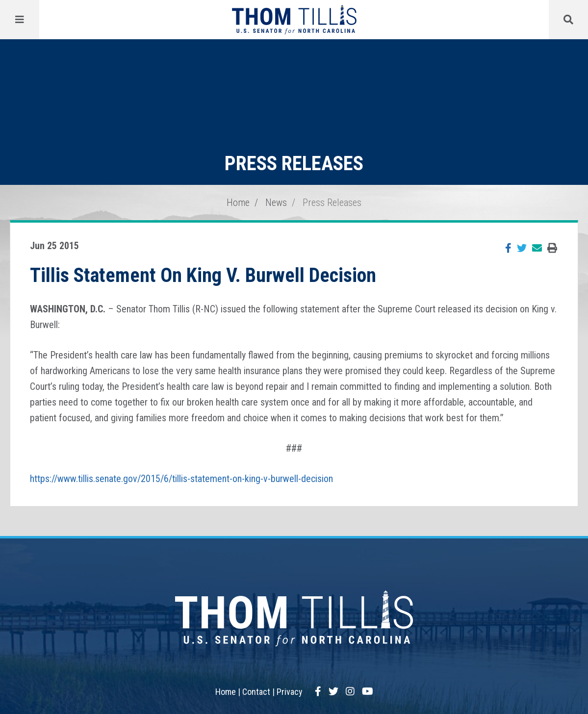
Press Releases (332, 203)
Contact (256, 692)
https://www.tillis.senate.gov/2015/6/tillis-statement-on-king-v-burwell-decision (181, 479)
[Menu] (20, 20)
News (276, 203)
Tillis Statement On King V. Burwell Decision (203, 275)
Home (238, 203)
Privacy (290, 692)
